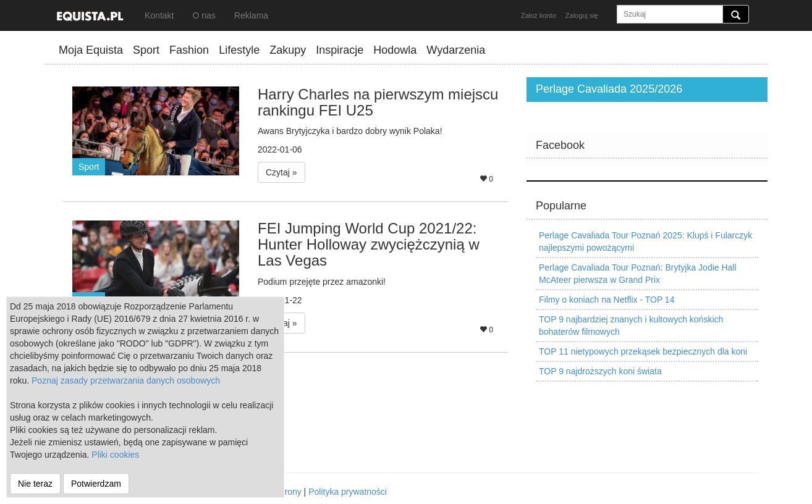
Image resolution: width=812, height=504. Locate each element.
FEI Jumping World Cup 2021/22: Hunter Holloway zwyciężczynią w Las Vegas (369, 245)
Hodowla (395, 50)
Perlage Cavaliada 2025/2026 (609, 89)
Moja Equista (91, 50)
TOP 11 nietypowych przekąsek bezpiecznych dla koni (643, 351)
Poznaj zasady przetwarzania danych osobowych (126, 380)
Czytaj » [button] (281, 172)
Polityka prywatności (348, 492)
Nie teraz (35, 484)
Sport (146, 50)
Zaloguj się (582, 15)
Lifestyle (239, 50)
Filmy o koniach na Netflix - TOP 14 (607, 300)
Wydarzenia (456, 50)
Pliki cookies (115, 455)
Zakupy (288, 50)
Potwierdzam (96, 484)
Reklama (251, 15)
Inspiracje (340, 50)
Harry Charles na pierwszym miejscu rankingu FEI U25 (378, 102)
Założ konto (539, 15)
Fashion (189, 50)
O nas (204, 15)
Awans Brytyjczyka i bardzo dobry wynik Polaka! (350, 131)
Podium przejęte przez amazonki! (322, 282)
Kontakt (159, 15)
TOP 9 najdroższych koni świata (600, 371)
